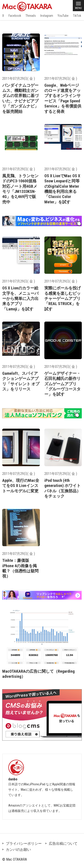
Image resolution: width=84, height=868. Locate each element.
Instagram (47, 16)
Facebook (15, 16)
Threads (31, 16)
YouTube (63, 16)
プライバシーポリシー (24, 844)
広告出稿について (63, 844)
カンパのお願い (18, 850)
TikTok (77, 16)
